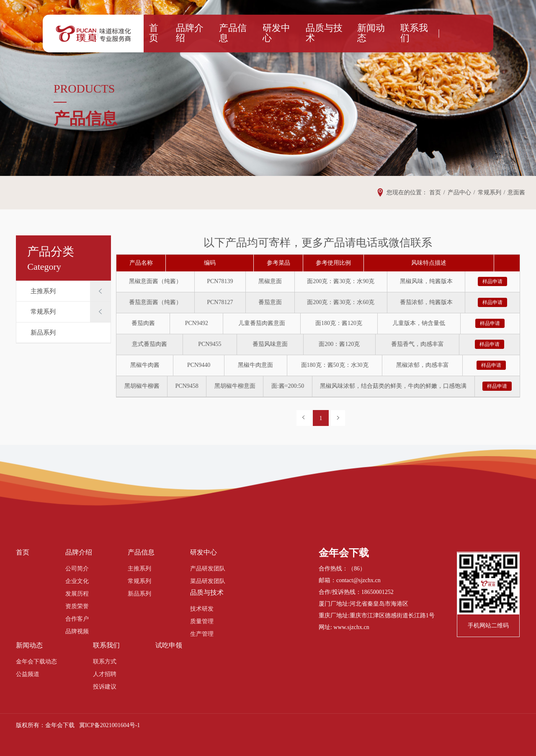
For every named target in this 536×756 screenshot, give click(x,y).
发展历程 (77, 594)
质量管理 (202, 621)
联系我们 (400, 33)
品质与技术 (322, 33)
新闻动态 (363, 33)
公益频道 (28, 674)
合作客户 (77, 619)
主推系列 (43, 291)
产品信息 (243, 33)
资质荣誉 (77, 606)
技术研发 (202, 609)
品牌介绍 (206, 33)
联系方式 (105, 662)
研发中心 (281, 33)
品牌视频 (77, 631)
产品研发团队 (208, 569)
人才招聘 (105, 674)
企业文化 (77, 581)
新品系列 (43, 333)
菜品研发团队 (208, 581)
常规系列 (43, 312)
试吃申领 (169, 645)
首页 (175, 33)
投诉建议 (105, 687)
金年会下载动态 (36, 662)
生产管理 (202, 634)
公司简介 (77, 569)
